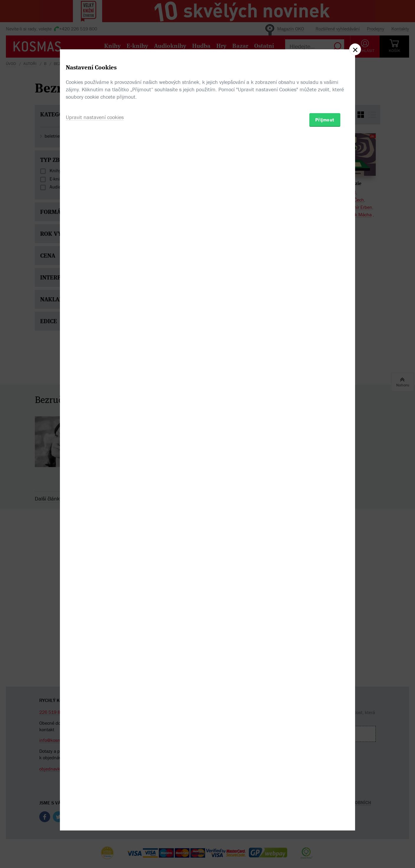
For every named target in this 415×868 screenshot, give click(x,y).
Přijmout (325, 469)
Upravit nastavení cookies (95, 466)
